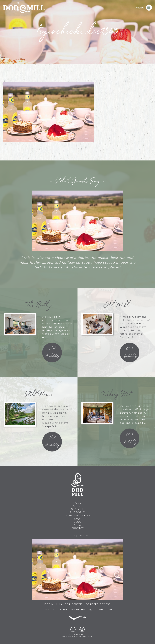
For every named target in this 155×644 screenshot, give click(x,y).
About (77, 506)
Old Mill (77, 509)
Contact (78, 528)
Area (77, 525)
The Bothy (77, 512)
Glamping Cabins (78, 516)
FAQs (77, 519)
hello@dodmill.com (97, 610)
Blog (77, 522)
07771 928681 (60, 610)
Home (77, 503)
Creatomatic (86, 637)
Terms (71, 536)
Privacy (83, 536)
